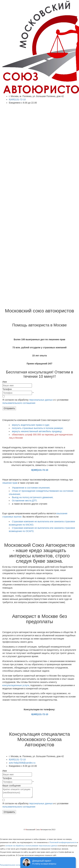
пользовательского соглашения (19, 403)
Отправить (9, 408)
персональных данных (41, 400)
